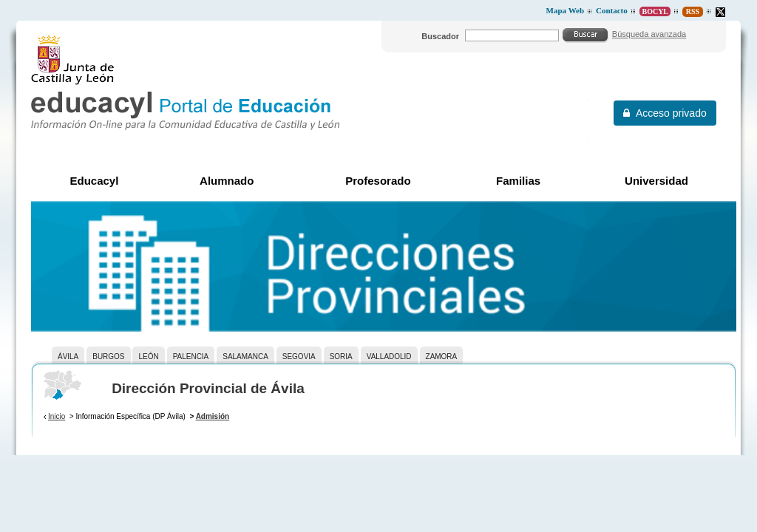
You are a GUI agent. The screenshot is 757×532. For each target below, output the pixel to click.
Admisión (213, 416)
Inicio (57, 416)
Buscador (440, 36)
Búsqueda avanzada (649, 34)
